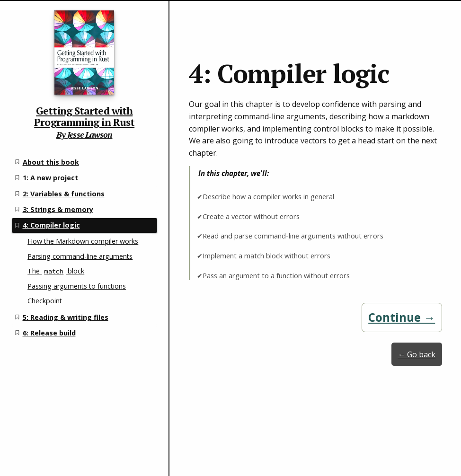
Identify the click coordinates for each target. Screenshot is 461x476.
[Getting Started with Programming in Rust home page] (84, 69)
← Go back (417, 354)
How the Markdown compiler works (83, 241)
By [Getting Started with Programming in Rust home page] (62, 134)
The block (56, 271)
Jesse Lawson (90, 134)
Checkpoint (45, 301)
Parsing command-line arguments (80, 256)
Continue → (402, 317)
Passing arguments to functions (77, 286)
